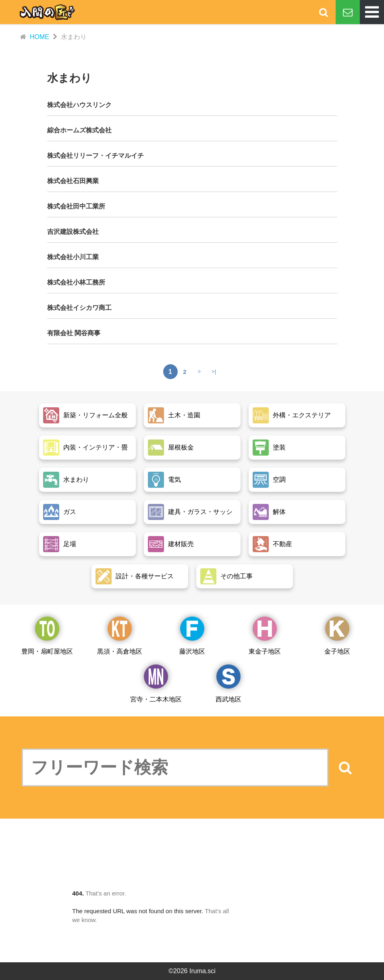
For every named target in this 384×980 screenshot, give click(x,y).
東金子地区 (265, 636)
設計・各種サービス (135, 576)
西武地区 (228, 684)
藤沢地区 (192, 636)
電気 (164, 480)
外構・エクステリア (292, 415)
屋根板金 (171, 448)
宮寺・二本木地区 (156, 684)
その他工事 (226, 576)
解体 (269, 512)
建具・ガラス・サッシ (190, 512)
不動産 (272, 544)
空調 (269, 480)
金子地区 (337, 636)
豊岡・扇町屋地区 (47, 636)
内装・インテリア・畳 (85, 448)
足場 (60, 544)
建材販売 (171, 544)
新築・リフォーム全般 (85, 415)
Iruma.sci (202, 971)
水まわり (66, 480)
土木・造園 (174, 415)
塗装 (269, 448)
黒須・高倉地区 (120, 636)
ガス (60, 512)
